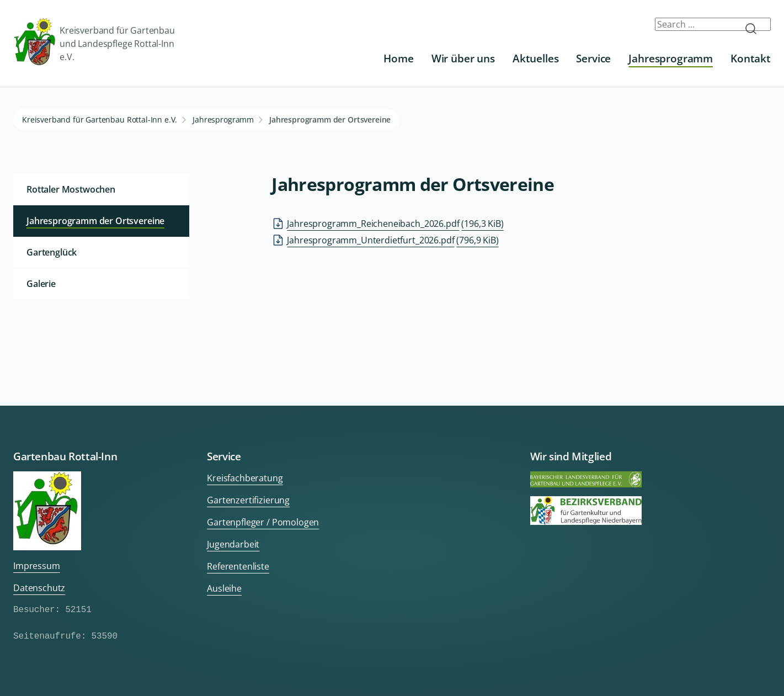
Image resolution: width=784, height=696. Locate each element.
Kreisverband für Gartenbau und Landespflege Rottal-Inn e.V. (94, 43)
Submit (755, 29)
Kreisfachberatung (245, 478)
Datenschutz (39, 588)
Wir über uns (463, 58)
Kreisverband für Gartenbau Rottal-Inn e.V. (100, 119)
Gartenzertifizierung (248, 500)
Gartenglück (52, 252)
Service (593, 58)
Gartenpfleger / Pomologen (263, 522)
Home (398, 58)
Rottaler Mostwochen (71, 189)
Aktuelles (536, 58)
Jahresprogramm (671, 58)
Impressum (37, 566)
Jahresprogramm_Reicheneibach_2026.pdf (395, 224)
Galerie (41, 284)
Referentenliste (238, 566)
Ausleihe (224, 588)
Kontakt (751, 58)
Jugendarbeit (233, 544)
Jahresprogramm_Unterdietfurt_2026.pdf (393, 240)
